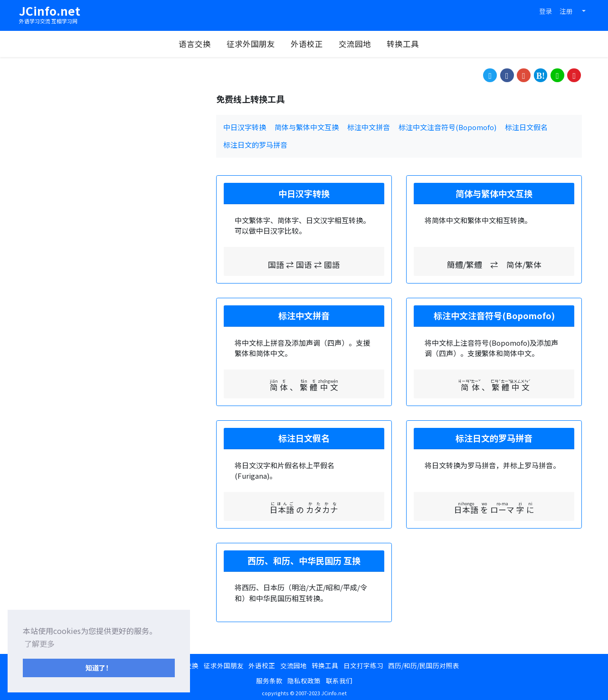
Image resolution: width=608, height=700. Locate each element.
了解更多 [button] (39, 643)
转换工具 (408, 44)
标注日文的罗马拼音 (255, 145)
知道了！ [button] (99, 667)
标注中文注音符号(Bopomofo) (447, 127)
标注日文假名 (526, 127)
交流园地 (360, 44)
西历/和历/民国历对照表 (424, 665)
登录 (546, 11)
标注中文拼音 (369, 127)
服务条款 (269, 681)
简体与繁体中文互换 (307, 127)
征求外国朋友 (256, 44)
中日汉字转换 (245, 127)
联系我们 (339, 681)
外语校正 (312, 44)
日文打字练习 (363, 665)
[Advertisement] (114, 161)
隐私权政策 (304, 681)
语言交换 (199, 44)
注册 (566, 11)
